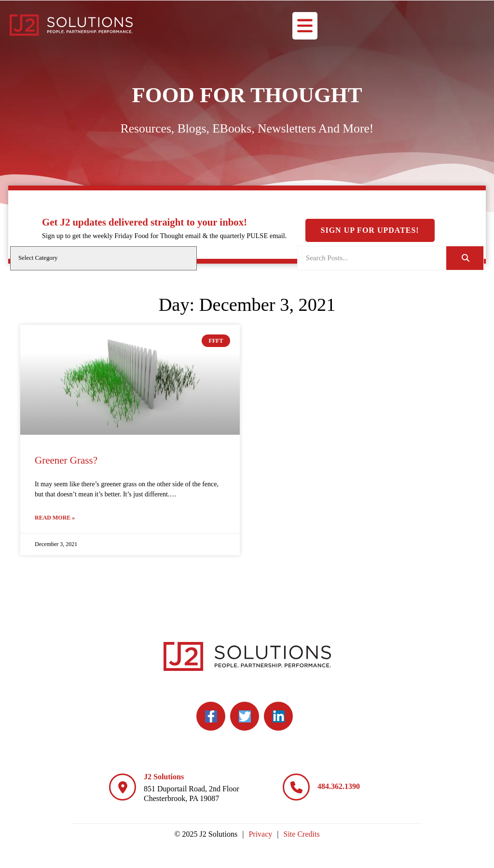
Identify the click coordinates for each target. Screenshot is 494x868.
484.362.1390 (339, 786)
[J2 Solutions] (123, 787)
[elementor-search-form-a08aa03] (372, 258)
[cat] (103, 258)
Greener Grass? (66, 460)
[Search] (465, 258)
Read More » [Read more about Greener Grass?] (55, 518)
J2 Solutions (164, 777)
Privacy (260, 834)
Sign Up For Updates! (370, 151)
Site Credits (302, 834)
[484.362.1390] (296, 787)
